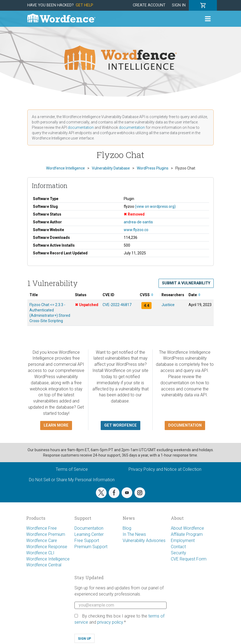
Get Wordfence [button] (120, 425)
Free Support (87, 541)
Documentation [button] (185, 425)
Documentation (89, 528)
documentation (81, 127)
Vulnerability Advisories (144, 541)
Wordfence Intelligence (48, 559)
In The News (134, 534)
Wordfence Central (44, 565)
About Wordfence (187, 528)
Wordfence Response (47, 547)
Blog (127, 528)
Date (195, 295)
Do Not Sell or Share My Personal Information (72, 480)
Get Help (84, 5)
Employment (183, 541)
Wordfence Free (42, 528)
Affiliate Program (187, 534)
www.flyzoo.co (136, 230)
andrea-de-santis (138, 222)
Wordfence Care (42, 541)
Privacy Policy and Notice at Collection (165, 469)
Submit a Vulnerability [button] (186, 283)
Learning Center (89, 534)
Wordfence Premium (46, 534)
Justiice (168, 305)
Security (178, 553)
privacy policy (110, 622)
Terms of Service (72, 469)
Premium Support (91, 547)
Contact (178, 547)
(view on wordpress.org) (155, 206)
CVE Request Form (189, 559)
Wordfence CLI (40, 553)
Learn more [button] (56, 425)
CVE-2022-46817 (117, 305)
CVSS (147, 295)
